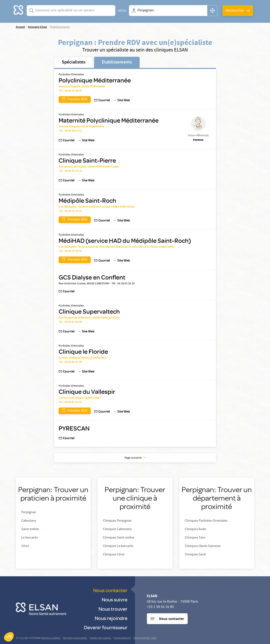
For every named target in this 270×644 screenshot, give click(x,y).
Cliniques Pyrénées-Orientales (206, 521)
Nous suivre (115, 599)
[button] (9, 637)
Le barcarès (30, 538)
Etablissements (117, 62)
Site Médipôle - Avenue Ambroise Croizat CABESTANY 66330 (96, 207)
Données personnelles (75, 638)
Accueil (20, 27)
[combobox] (71, 11)
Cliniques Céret (114, 555)
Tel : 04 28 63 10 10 (70, 211)
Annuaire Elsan (37, 27)
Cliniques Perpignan (117, 521)
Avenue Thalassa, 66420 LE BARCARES (83, 358)
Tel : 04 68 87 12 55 (70, 402)
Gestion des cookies (100, 638)
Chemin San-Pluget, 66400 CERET (80, 398)
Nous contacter (110, 590)
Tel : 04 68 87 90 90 (70, 322)
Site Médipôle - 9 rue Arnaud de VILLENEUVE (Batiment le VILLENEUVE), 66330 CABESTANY (116, 247)
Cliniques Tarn (195, 538)
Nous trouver (113, 609)
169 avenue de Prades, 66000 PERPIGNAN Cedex (89, 167)
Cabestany (29, 521)
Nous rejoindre (111, 618)
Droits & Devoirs (122, 638)
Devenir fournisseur (106, 627)
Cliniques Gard (195, 555)
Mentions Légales (51, 638)
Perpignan (29, 513)
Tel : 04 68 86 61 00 (70, 362)
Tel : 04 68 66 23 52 (70, 131)
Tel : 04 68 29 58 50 (70, 251)
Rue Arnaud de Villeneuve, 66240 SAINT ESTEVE (89, 318)
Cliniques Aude (195, 529)
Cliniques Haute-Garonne (203, 546)
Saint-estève (30, 529)
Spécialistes (74, 62)
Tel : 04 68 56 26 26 (70, 171)
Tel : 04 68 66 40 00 (70, 91)
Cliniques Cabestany (117, 529)
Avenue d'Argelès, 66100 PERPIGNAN (82, 87)
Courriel (102, 101)
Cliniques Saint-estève (119, 538)
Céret (25, 546)
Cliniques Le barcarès (118, 546)
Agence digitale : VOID (145, 638)
